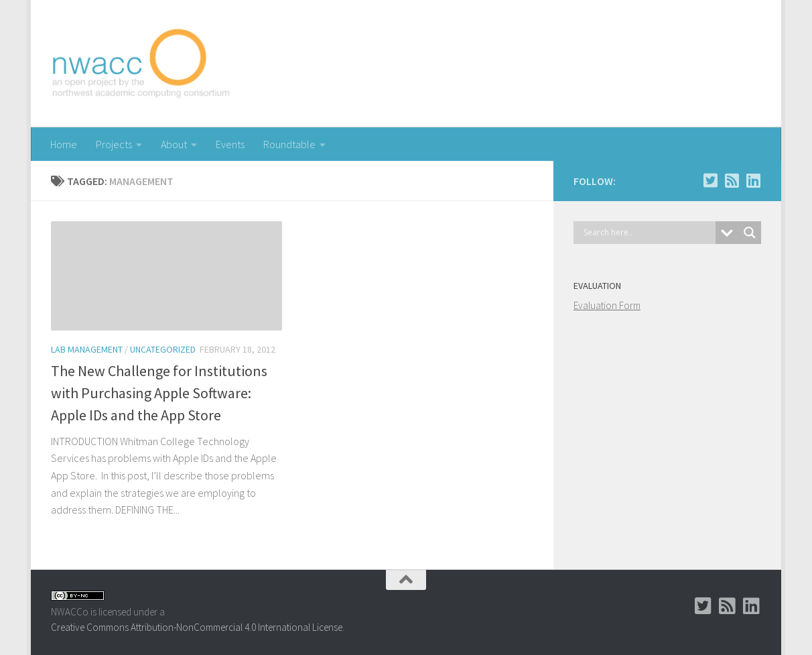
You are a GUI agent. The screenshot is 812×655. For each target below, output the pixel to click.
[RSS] (732, 180)
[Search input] (648, 233)
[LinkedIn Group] (753, 180)
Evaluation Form (607, 305)
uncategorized (163, 349)
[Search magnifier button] (750, 233)
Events (230, 144)
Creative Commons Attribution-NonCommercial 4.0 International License (197, 627)
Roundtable (289, 144)
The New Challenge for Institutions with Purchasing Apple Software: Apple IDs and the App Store (159, 393)
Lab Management (87, 349)
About (174, 144)
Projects (114, 144)
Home (64, 144)
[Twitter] (710, 180)
